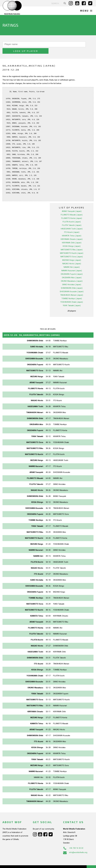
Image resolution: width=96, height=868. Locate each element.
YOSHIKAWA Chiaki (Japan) (72, 295)
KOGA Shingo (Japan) (72, 240)
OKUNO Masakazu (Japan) (72, 274)
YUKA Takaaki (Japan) (72, 299)
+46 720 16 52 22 (73, 842)
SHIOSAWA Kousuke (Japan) (72, 285)
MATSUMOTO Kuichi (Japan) (72, 247)
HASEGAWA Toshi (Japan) (72, 222)
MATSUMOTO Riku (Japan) (72, 243)
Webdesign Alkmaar (18, 864)
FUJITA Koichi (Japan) (72, 215)
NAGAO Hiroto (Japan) (72, 257)
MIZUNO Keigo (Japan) (72, 254)
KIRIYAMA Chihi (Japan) (72, 236)
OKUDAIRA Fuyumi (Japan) (72, 267)
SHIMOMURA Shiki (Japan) (72, 281)
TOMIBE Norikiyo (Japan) (72, 292)
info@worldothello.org (75, 846)
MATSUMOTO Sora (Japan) (72, 250)
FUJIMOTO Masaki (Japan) (72, 208)
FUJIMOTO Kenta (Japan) (72, 212)
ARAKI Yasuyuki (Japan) (72, 205)
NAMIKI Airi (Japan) (72, 260)
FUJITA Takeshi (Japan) (72, 219)
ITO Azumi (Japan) (72, 226)
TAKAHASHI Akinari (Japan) (72, 288)
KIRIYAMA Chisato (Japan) (72, 233)
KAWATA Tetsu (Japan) (72, 229)
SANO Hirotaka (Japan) (72, 278)
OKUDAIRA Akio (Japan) (72, 271)
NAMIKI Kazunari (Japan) (72, 264)
